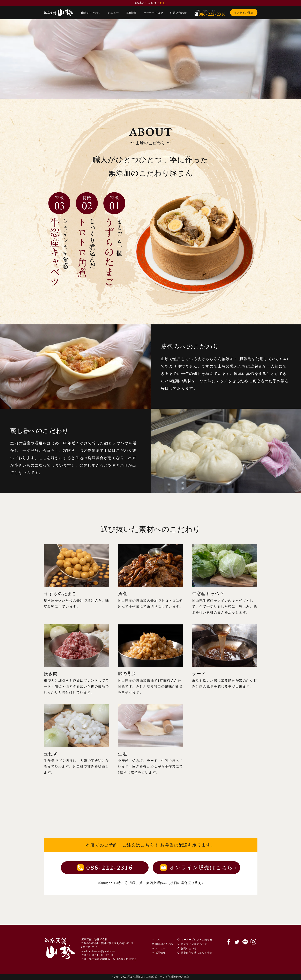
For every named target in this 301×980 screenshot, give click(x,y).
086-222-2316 (109, 868)
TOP (158, 940)
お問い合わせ (178, 13)
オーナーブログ (153, 13)
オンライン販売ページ (194, 944)
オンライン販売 (244, 13)
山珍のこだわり (91, 13)
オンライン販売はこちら (201, 868)
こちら (161, 3)
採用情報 (131, 13)
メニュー (113, 13)
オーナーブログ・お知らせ (197, 940)
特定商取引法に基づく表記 (197, 953)
